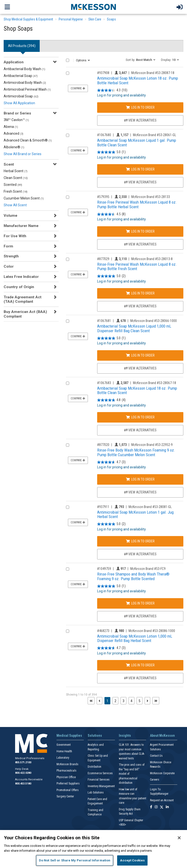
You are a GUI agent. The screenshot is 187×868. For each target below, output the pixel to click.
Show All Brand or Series (23, 154)
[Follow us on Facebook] (151, 807)
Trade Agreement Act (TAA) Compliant (23, 299)
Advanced (14, 133)
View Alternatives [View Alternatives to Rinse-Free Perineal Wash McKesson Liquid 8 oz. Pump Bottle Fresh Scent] (140, 306)
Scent (9, 164)
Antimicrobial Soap (21, 96)
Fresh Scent (16, 191)
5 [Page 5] (140, 701)
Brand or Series (17, 113)
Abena (11, 127)
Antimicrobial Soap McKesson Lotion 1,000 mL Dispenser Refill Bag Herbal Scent (135, 638)
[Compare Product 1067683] (68, 383)
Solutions (95, 736)
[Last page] (156, 701)
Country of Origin (19, 287)
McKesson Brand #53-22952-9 (152, 445)
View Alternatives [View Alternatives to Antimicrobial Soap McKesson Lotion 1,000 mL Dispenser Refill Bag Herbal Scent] (140, 678)
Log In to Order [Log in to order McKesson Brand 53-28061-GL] (140, 169)
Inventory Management (101, 786)
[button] (140, 60)
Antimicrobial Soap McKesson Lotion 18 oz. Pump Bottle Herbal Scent (138, 80)
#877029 (103, 259)
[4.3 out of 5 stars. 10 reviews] (112, 90)
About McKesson (162, 736)
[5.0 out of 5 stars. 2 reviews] (111, 276)
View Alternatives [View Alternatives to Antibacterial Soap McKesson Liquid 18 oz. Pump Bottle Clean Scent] (140, 430)
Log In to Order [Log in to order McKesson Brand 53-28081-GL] (140, 541)
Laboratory (63, 758)
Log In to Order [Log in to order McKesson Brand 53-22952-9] (140, 479)
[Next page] (147, 701)
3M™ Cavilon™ (16, 120)
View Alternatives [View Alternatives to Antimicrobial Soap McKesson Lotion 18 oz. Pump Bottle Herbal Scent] (140, 120)
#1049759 (104, 569)
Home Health (64, 751)
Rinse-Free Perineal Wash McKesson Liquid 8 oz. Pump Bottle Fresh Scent (137, 267)
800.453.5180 (23, 784)
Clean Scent (16, 178)
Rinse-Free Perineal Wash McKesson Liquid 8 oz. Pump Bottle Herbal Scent (137, 204)
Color (9, 266)
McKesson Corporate (162, 773)
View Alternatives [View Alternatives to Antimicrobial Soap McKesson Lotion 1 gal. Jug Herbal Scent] (140, 554)
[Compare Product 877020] (68, 445)
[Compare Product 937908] (68, 73)
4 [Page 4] (131, 701)
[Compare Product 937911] (68, 507)
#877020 (103, 445)
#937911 (103, 507)
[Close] (179, 838)
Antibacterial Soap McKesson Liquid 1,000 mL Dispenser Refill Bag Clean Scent (134, 328)
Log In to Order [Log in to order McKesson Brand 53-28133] (140, 231)
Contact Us (156, 756)
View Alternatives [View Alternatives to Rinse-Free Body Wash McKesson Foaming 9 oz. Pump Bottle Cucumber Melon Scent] (140, 492)
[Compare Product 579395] (68, 197)
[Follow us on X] (162, 807)
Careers (155, 780)
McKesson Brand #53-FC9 (148, 569)
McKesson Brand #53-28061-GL (154, 135)
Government (64, 745)
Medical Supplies (69, 736)
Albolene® (14, 147)
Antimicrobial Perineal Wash (27, 89)
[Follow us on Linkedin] (167, 807)
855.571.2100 (23, 762)
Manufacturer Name (21, 226)
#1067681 (104, 321)
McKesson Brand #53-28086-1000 (152, 631)
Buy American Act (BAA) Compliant (25, 314)
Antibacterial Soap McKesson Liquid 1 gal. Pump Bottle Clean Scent (137, 143)
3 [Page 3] (123, 701)
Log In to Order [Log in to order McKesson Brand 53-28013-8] (140, 293)
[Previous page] (99, 701)
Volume (10, 216)
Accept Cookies (132, 860)
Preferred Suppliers (68, 783)
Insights (125, 736)
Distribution (94, 767)
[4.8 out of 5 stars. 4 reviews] (111, 400)
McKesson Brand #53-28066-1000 (154, 321)
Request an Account (162, 800)
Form (8, 246)
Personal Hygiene (71, 19)
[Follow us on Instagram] (156, 807)
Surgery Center (65, 796)
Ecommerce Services (100, 773)
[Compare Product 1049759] (68, 569)
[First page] (91, 701)
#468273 (103, 631)
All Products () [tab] (22, 46)
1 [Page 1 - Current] (108, 701)
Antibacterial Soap (21, 76)
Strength (11, 256)
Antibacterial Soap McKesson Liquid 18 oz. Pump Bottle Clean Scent (137, 391)
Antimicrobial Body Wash (25, 83)
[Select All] (68, 60)
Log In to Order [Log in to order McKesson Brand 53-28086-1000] (140, 665)
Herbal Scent (16, 171)
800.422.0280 (23, 773)
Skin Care (95, 19)
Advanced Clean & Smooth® (28, 140)
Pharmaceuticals (66, 771)
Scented (13, 185)
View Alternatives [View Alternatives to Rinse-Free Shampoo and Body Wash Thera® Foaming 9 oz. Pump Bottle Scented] (140, 616)
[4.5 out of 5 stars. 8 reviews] (111, 214)
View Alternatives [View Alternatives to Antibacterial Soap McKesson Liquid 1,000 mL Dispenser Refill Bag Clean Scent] (140, 368)
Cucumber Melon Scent (24, 198)
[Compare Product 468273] (68, 631)
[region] (93, 849)
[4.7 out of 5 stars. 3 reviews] (111, 462)
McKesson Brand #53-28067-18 (154, 383)
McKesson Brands (67, 764)
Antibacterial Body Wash (24, 69)
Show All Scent (15, 205)
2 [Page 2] (115, 701)
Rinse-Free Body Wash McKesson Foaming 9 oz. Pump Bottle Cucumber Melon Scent (136, 452)
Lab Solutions (96, 793)
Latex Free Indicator (21, 277)
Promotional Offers (68, 790)
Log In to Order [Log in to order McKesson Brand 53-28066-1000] (140, 355)
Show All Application (19, 103)
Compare (78, 88)
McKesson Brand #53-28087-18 (153, 73)
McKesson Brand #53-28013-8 (152, 259)
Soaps (111, 19)
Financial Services (99, 780)
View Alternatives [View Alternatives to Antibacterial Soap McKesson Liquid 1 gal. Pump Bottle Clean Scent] (140, 182)
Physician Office (66, 777)
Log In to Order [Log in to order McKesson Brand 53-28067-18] (140, 417)
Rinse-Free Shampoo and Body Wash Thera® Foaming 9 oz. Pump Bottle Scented (133, 576)
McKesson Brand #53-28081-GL (150, 507)
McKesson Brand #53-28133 (151, 197)
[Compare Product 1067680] (68, 135)
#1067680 (104, 135)
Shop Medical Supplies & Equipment (28, 19)
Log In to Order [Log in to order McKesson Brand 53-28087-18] (140, 107)
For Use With (15, 236)
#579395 (103, 197)
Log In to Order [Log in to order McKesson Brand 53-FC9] (140, 603)
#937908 (103, 73)
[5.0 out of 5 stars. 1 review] (111, 152)
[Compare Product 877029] (68, 259)
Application (14, 62)
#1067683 (104, 383)
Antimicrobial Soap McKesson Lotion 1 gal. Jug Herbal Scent (135, 514)
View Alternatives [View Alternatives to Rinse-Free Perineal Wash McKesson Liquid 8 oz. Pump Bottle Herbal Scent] (140, 244)
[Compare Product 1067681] (68, 321)
